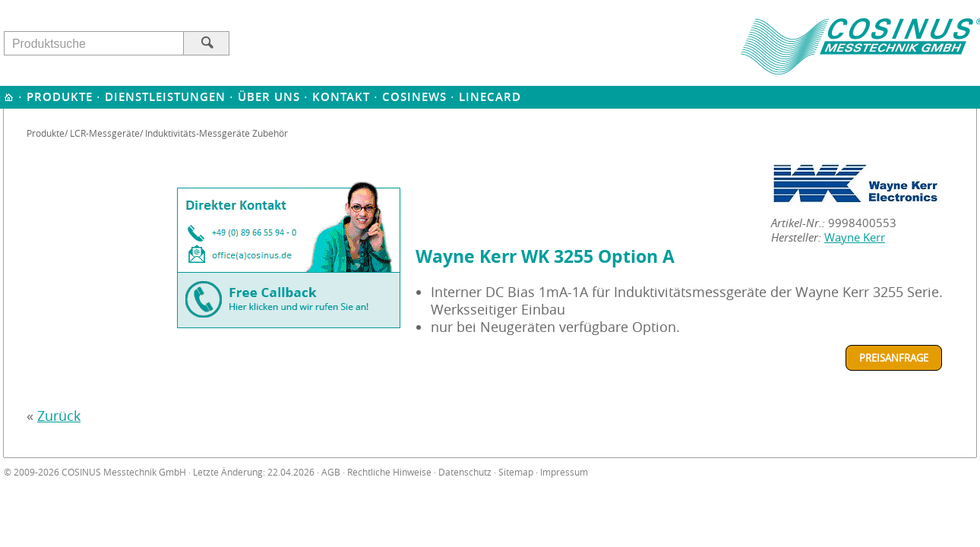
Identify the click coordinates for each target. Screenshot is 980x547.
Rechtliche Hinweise (389, 472)
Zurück (59, 416)
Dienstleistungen (165, 97)
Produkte (60, 97)
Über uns (269, 97)
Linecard (490, 97)
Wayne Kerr (855, 237)
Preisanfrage (894, 358)
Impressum (564, 472)
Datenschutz (465, 472)
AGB (331, 472)
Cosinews (414, 97)
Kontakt (341, 97)
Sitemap (516, 472)
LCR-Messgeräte (105, 133)
